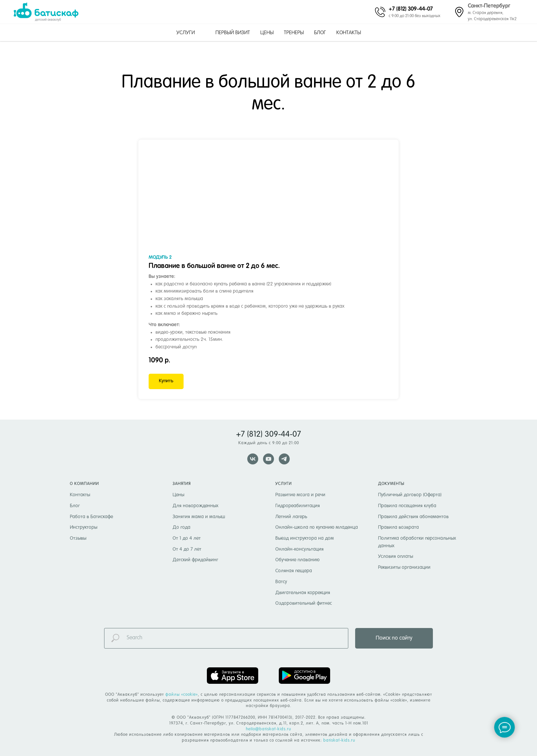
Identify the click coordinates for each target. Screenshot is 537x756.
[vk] (253, 459)
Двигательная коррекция (303, 593)
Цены (267, 33)
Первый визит (233, 33)
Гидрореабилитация (298, 506)
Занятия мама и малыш (199, 517)
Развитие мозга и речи (300, 495)
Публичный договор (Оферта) (410, 495)
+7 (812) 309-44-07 (411, 9)
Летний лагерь (291, 517)
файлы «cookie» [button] (182, 695)
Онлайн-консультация (299, 549)
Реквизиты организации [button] (404, 567)
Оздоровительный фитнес (304, 603)
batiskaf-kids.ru (339, 741)
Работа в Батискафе (91, 517)
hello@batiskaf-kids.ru (268, 729)
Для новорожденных (196, 506)
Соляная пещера (294, 571)
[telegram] (284, 459)
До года (182, 527)
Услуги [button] (186, 33)
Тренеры (294, 33)
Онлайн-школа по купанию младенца (317, 527)
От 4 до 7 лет (187, 549)
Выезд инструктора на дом (305, 538)
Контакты (349, 33)
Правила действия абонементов (413, 517)
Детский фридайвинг (195, 560)
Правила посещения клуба (407, 506)
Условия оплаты (396, 556)
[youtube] (268, 459)
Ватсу (281, 582)
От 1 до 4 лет (187, 538)
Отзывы (78, 538)
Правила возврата (398, 527)
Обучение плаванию (297, 560)
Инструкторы (84, 527)
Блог (320, 33)
